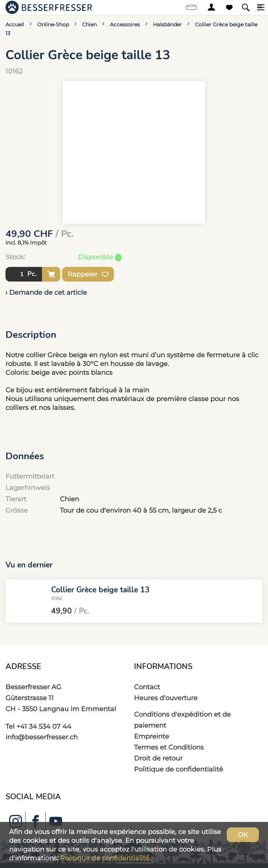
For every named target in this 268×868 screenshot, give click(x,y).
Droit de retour (158, 758)
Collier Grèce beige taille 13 (100, 589)
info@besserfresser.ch (42, 737)
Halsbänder (167, 24)
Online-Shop (53, 24)
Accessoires (125, 24)
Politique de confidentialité (179, 769)
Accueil (15, 24)
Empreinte (152, 736)
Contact (147, 687)
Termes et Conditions (169, 747)
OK (243, 835)
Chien (89, 24)
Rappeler (88, 274)
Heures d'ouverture (166, 698)
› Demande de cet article (46, 292)
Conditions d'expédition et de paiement (182, 720)
